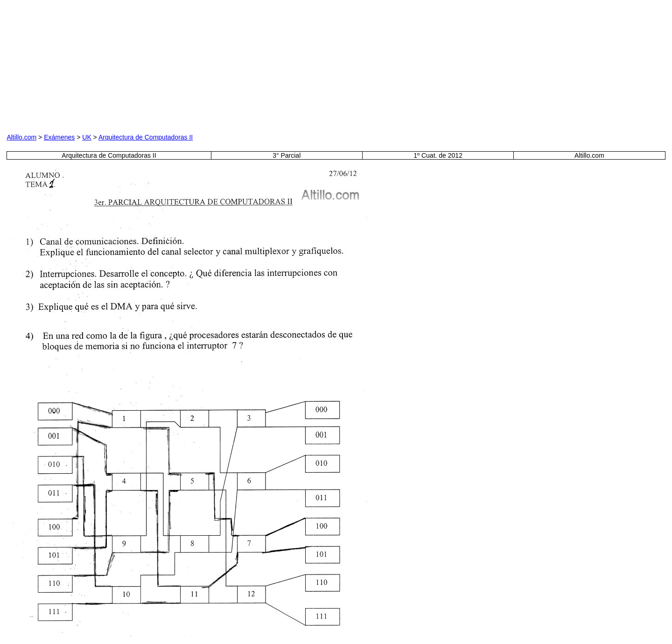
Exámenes (59, 137)
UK (87, 137)
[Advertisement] (233, 65)
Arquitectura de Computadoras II (146, 137)
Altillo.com (21, 137)
